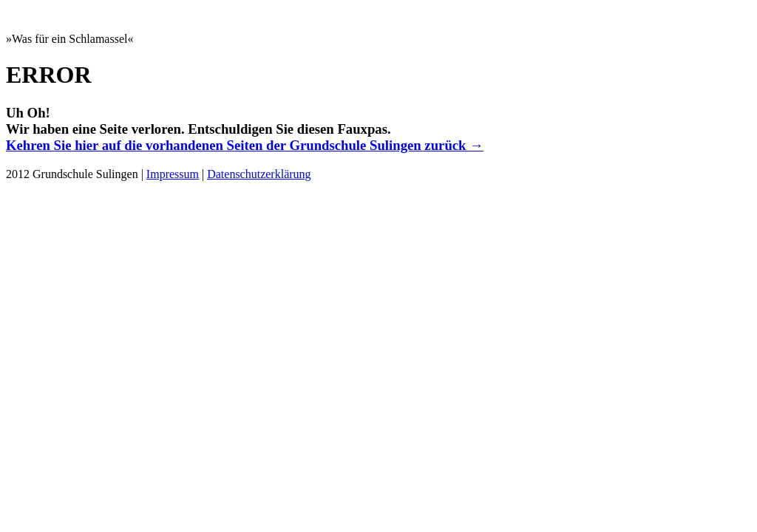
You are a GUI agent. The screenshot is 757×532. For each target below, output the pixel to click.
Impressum (173, 174)
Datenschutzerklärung (259, 174)
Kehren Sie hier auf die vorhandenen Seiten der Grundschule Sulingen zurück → (245, 145)
